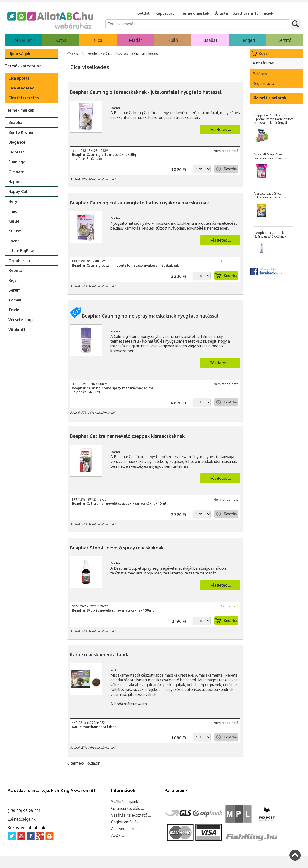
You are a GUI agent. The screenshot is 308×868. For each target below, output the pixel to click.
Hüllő (173, 40)
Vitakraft (17, 330)
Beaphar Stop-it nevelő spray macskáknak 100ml (113, 610)
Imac (13, 211)
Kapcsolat (165, 13)
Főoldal (143, 13)
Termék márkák (195, 13)
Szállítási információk (253, 13)
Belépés (260, 74)
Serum (14, 290)
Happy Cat (18, 191)
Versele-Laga (21, 320)
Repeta (15, 270)
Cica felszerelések (89, 53)
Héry (13, 201)
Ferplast (16, 152)
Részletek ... (220, 129)
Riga (13, 280)
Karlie (14, 221)
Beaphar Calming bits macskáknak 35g (104, 155)
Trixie (14, 310)
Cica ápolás (19, 78)
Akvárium (23, 40)
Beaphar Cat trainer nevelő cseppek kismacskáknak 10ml (119, 503)
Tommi (15, 300)
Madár (135, 40)
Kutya (61, 40)
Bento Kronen (22, 132)
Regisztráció (263, 83)
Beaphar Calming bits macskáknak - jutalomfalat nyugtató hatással (146, 92)
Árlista (221, 13)
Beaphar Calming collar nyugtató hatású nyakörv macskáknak (140, 203)
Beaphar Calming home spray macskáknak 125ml (112, 388)
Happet (15, 182)
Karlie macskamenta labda (100, 654)
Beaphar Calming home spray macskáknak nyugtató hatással (144, 316)
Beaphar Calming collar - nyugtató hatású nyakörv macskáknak (125, 265)
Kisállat (210, 40)
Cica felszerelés (24, 98)
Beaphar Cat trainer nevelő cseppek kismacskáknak (127, 436)
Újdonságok (19, 54)
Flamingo (17, 162)
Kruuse (15, 231)
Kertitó (285, 40)
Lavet (14, 241)
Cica (98, 40)
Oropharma (19, 261)
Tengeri (247, 40)
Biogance (17, 142)
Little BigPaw (21, 251)
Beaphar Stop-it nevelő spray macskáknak (117, 548)
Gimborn (16, 172)
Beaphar (16, 122)
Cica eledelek (21, 88)
